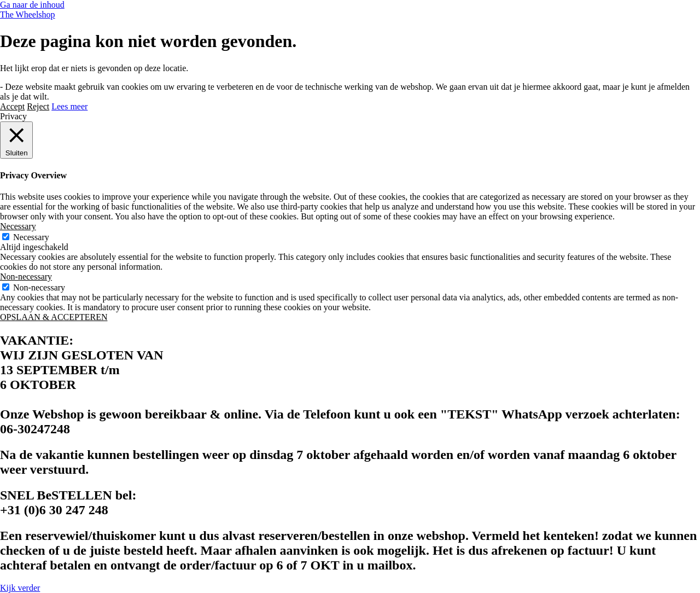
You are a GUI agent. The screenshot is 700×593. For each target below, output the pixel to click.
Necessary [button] (18, 226)
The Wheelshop (28, 14)
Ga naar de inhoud (32, 5)
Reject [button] (38, 106)
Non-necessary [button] (26, 277)
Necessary (31, 237)
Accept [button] (12, 106)
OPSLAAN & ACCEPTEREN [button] (54, 317)
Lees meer (69, 106)
